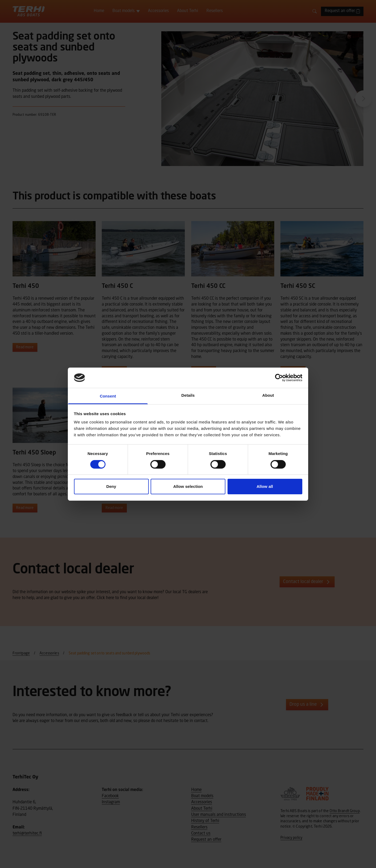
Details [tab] (188, 395)
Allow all (265, 486)
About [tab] (268, 395)
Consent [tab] (108, 396)
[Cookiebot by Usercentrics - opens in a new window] (279, 378)
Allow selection (188, 486)
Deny (111, 486)
